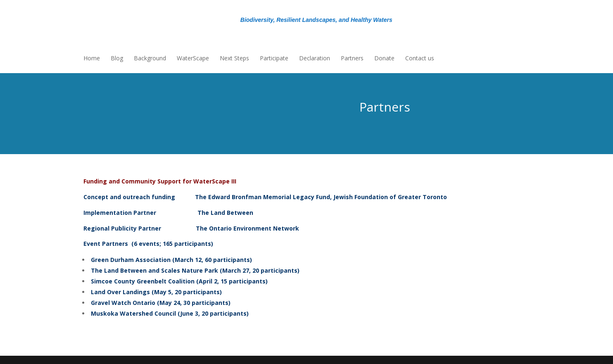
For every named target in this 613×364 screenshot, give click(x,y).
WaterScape (193, 59)
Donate (384, 59)
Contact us (420, 59)
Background (150, 59)
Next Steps (234, 59)
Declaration (315, 59)
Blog (117, 59)
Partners (352, 59)
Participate (274, 59)
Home (92, 59)
